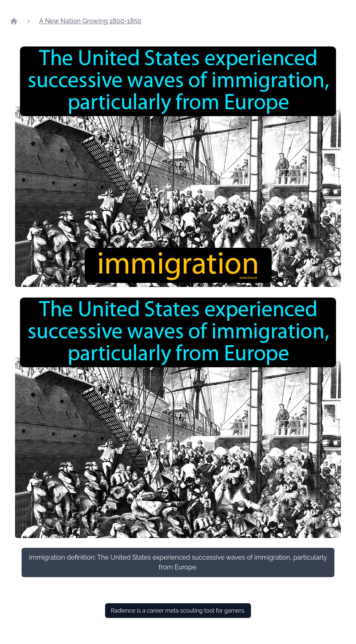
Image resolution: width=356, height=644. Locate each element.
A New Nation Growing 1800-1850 (90, 21)
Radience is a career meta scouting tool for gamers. (178, 611)
